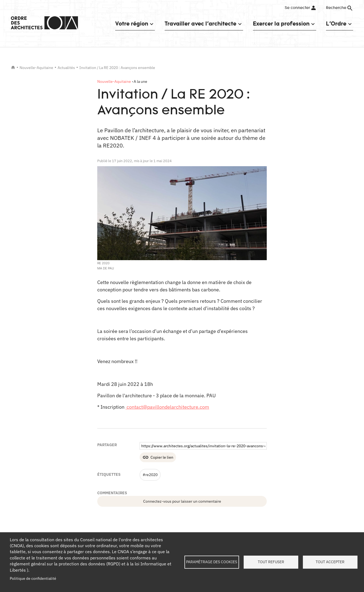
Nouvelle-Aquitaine (36, 68)
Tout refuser (271, 562)
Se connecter (297, 8)
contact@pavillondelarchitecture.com (167, 407)
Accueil (13, 67)
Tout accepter (330, 562)
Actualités (66, 68)
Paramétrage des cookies (212, 562)
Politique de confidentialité (33, 578)
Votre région (132, 23)
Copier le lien (162, 457)
